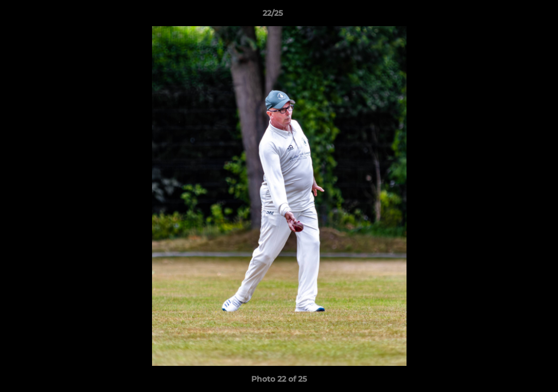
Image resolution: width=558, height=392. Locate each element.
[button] (512, 16)
